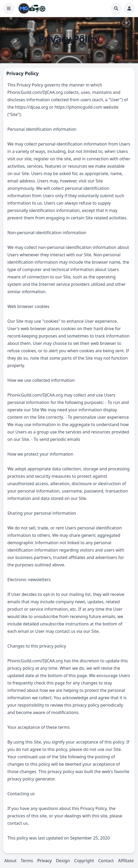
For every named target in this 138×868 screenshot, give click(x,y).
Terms (27, 861)
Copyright (84, 861)
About (10, 861)
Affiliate (126, 861)
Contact (106, 861)
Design (63, 861)
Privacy (44, 861)
